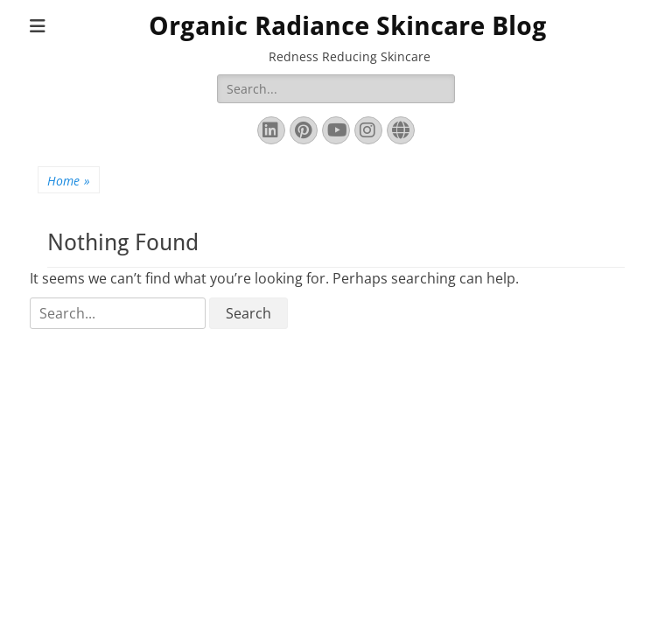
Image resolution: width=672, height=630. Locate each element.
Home (69, 181)
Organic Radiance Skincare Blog (348, 26)
